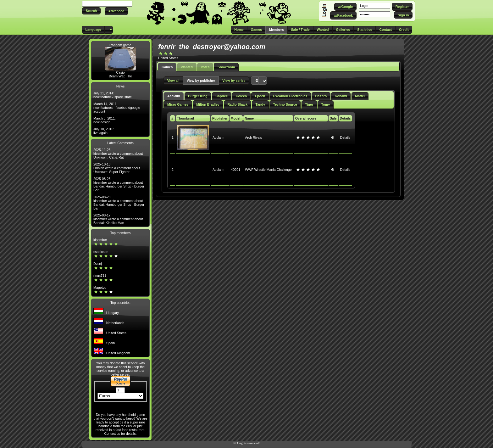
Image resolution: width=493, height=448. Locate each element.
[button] (91, 11)
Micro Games (178, 104)
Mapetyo (100, 288)
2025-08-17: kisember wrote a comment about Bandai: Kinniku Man (118, 219)
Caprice (222, 96)
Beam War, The (120, 76)
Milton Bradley (208, 104)
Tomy (326, 104)
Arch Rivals (253, 137)
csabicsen (101, 252)
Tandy (260, 104)
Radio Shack (237, 104)
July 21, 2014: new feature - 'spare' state (113, 95)
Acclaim (174, 96)
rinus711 (100, 276)
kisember (100, 240)
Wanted (187, 67)
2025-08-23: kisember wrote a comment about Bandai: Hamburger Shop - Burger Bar (119, 184)
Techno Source (285, 104)
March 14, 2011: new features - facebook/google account (117, 108)
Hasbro (321, 96)
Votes (205, 67)
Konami (341, 96)
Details (345, 137)
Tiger (309, 104)
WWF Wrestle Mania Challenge (268, 170)
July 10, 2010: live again (104, 131)
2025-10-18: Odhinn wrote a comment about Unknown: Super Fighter (117, 168)
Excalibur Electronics (290, 96)
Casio (120, 72)
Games (167, 67)
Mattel (360, 96)
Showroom (226, 67)
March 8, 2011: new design (105, 120)
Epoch (260, 96)
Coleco (241, 96)
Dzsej (98, 264)
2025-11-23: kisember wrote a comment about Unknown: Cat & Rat (118, 154)
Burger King (198, 96)
